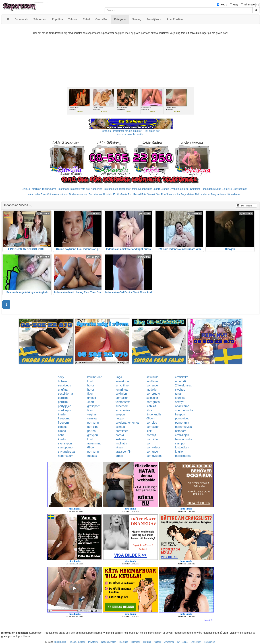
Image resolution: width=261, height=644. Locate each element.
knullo (62, 439)
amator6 (180, 381)
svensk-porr (123, 381)
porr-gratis (153, 402)
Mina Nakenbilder (142, 189)
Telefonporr (125, 189)
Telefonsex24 (111, 189)
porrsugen (153, 385)
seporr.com (60, 642)
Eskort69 (46, 194)
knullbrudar (95, 377)
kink (149, 431)
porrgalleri (122, 398)
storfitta (180, 398)
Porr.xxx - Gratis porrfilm (131, 134)
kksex (119, 447)
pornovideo (182, 418)
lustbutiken (182, 447)
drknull (92, 398)
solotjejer (152, 398)
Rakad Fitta (140, 194)
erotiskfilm (182, 377)
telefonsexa (123, 402)
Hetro (224, 5)
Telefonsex (63, 189)
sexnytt (180, 402)
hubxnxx (63, 381)
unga (119, 377)
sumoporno (65, 447)
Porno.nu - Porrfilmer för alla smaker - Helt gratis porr (130, 131)
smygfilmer (122, 385)
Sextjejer (195, 189)
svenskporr (65, 443)
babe (61, 435)
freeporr (180, 414)
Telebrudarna (49, 189)
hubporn (121, 418)
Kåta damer (234, 194)
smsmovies (123, 410)
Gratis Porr (127, 194)
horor (91, 385)
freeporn (63, 423)
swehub (180, 390)
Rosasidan (207, 189)
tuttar (178, 394)
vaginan (92, 414)
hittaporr (180, 431)
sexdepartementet (127, 423)
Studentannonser (78, 194)
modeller (152, 390)
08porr (151, 418)
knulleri (63, 414)
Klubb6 (217, 189)
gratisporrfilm (124, 452)
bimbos (63, 427)
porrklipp (93, 427)
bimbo (62, 431)
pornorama (182, 423)
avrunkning (94, 443)
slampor (180, 443)
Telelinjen (36, 189)
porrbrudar (153, 394)
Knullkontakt (105, 194)
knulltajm (121, 443)
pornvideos (154, 447)
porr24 (120, 435)
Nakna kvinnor (60, 194)
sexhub (120, 427)
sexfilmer (152, 381)
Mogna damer (219, 194)
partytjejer (64, 406)
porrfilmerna (183, 456)
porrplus (152, 423)
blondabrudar (184, 439)
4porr (91, 402)
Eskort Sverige (161, 189)
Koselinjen (97, 189)
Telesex (74, 189)
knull (90, 381)
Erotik (116, 194)
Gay (236, 5)
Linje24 (26, 189)
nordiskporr (65, 410)
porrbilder (153, 439)
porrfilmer (122, 431)
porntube (152, 452)
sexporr (120, 414)
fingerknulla (154, 414)
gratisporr (94, 406)
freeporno (64, 418)
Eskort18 (227, 189)
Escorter (93, 194)
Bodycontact (240, 189)
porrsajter (153, 427)
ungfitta (63, 390)
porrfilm (63, 398)
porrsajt (151, 435)
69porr (92, 447)
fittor (90, 394)
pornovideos (154, 456)
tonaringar (122, 390)
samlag (92, 418)
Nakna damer (203, 194)
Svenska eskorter (180, 189)
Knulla (176, 194)
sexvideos (64, 385)
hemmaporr (65, 456)
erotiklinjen (182, 435)
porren (92, 431)
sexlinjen (121, 394)
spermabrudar (184, 410)
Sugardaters (187, 194)
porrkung (93, 423)
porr (149, 443)
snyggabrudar (67, 452)
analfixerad (182, 406)
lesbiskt (151, 406)
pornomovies (183, 427)
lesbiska (121, 439)
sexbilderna (65, 394)
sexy (61, 377)
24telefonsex (183, 385)
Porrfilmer (167, 194)
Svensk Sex (154, 194)
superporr (122, 406)
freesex (92, 456)
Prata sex (85, 189)
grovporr (93, 435)
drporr (119, 456)
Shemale (250, 5)
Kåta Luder (34, 194)
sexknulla (153, 377)
